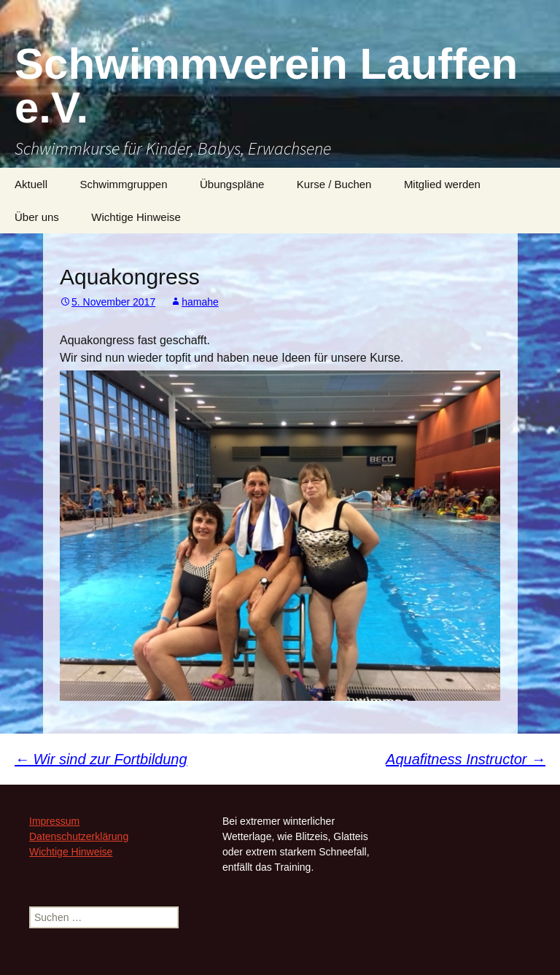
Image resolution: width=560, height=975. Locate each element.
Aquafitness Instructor (466, 759)
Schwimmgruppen (123, 184)
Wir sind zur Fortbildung (101, 759)
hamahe (200, 302)
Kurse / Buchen (334, 184)
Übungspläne (232, 184)
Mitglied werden (442, 184)
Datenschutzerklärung (79, 836)
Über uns (37, 217)
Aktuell (31, 184)
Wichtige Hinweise (136, 217)
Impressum (54, 821)
